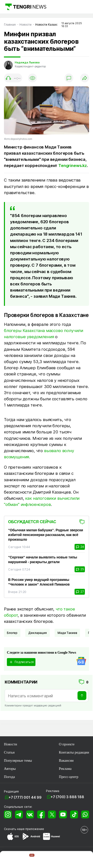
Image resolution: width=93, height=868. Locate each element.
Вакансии (66, 760)
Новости (10, 744)
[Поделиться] (85, 78)
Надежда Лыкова (27, 63)
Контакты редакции (74, 752)
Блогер (12, 633)
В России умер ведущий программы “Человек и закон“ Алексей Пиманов (39, 582)
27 (80, 592)
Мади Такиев (67, 633)
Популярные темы (18, 760)
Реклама (65, 769)
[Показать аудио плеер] (13, 78)
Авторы (10, 769)
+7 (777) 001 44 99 (25, 797)
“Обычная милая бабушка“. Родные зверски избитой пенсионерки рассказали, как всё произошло (46, 535)
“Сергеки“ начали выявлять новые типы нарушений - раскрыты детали (43, 560)
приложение (35, 829)
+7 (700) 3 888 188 (67, 797)
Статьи (9, 752)
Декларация (37, 633)
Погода (9, 777)
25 (80, 569)
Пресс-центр (69, 777)
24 (80, 547)
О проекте (67, 744)
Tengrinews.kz (73, 166)
